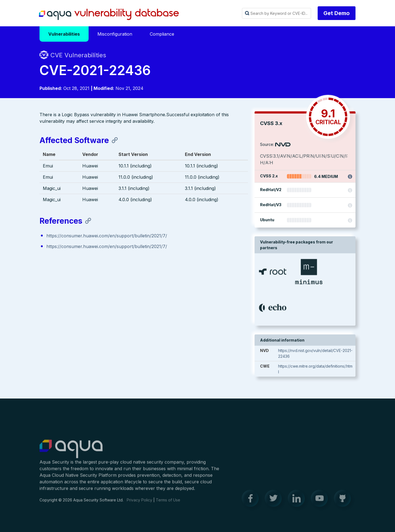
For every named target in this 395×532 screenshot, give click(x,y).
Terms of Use (168, 503)
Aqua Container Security (71, 453)
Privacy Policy (139, 503)
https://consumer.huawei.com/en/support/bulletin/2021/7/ (107, 236)
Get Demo (337, 13)
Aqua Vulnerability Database (109, 15)
